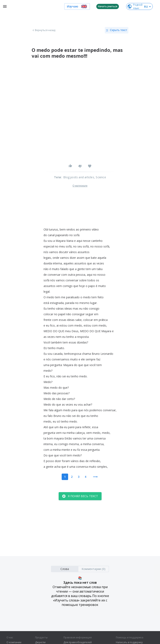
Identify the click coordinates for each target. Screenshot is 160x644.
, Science (100, 177)
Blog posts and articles (79, 177)
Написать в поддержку (129, 642)
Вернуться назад (44, 30)
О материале (80, 186)
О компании (14, 642)
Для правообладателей (78, 642)
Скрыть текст (117, 30)
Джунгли (40, 642)
